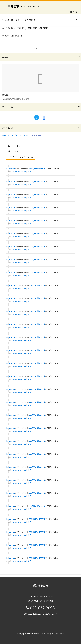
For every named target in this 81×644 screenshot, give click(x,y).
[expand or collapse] (77, 19)
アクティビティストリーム (20, 157)
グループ (13, 151)
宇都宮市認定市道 (38, 28)
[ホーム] (3, 28)
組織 (10, 28)
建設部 (20, 28)
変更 (29, 172)
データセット (15, 146)
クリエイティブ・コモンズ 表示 (16, 135)
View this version (20, 172)
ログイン (74, 12)
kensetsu (11, 169)
